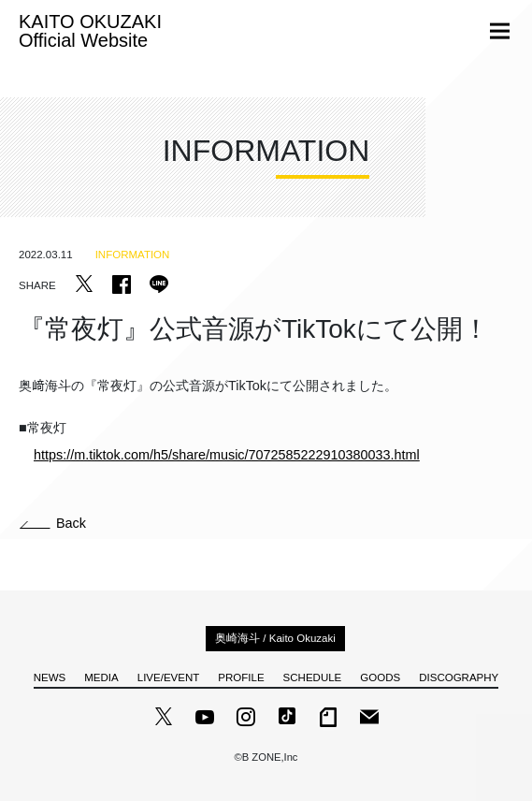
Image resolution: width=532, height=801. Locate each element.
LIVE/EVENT (169, 677)
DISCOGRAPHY (459, 677)
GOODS (380, 677)
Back (53, 523)
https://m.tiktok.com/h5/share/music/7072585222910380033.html (227, 455)
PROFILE (241, 677)
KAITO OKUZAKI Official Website (90, 31)
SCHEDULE (313, 677)
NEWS (50, 677)
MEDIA (101, 677)
